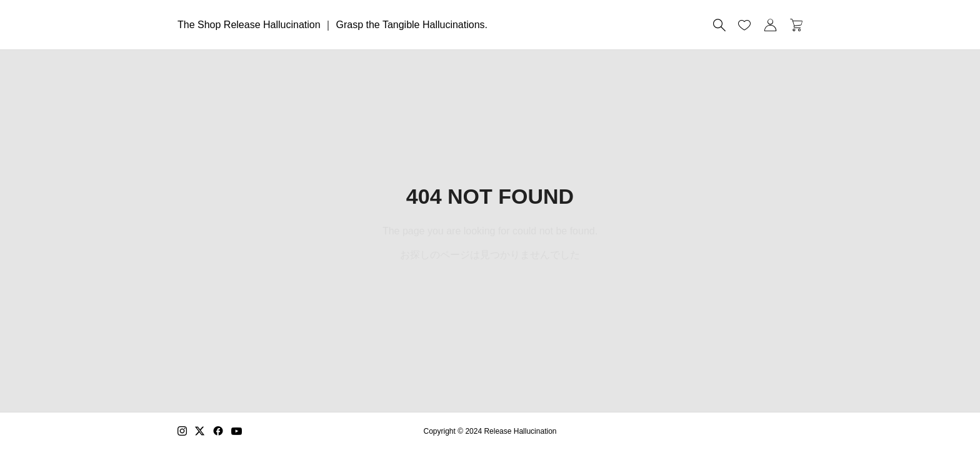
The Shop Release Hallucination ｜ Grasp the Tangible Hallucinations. (332, 25)
